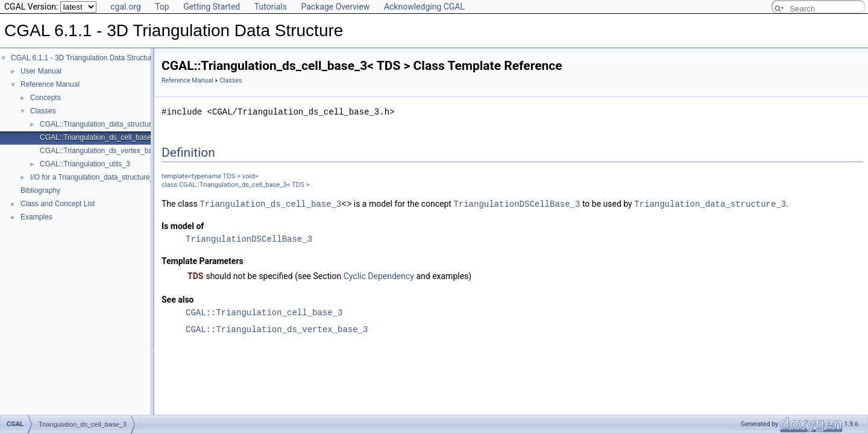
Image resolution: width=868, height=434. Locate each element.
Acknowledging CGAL (424, 7)
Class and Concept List (58, 204)
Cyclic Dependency (379, 275)
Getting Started (212, 7)
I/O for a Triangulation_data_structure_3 (94, 177)
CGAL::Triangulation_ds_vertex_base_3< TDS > (117, 151)
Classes (43, 111)
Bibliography (40, 190)
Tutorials (271, 7)
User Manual (41, 71)
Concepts (46, 98)
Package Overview (335, 7)
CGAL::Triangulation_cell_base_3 (264, 312)
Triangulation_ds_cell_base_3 (270, 203)
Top (162, 7)
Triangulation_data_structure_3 (710, 203)
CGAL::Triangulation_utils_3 (85, 164)
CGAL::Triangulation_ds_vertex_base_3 (277, 329)
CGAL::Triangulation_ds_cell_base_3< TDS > (113, 137)
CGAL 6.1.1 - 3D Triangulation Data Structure (83, 58)
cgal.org (125, 7)
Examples (36, 217)
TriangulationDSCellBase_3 (517, 203)
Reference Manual (50, 84)
